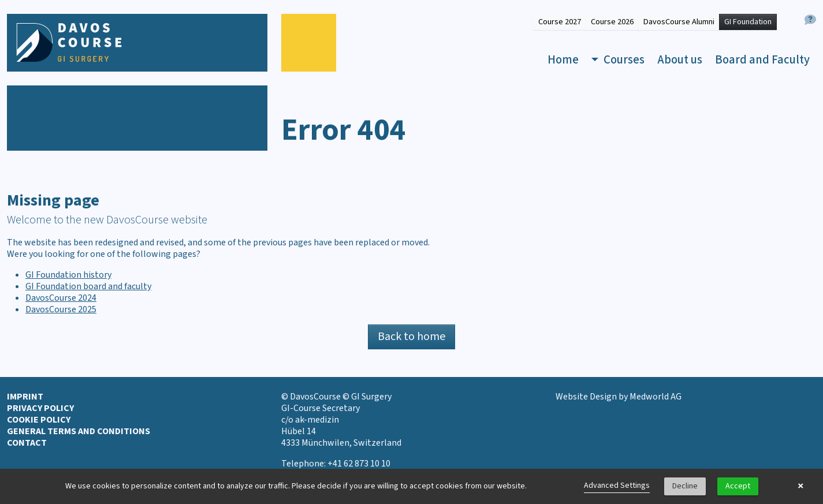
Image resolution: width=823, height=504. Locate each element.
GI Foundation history (68, 275)
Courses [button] (623, 60)
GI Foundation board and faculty (88, 286)
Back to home (411, 337)
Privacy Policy (40, 408)
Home (563, 60)
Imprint (25, 397)
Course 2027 (560, 22)
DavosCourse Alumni (679, 22)
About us (680, 60)
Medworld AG (656, 397)
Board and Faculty (762, 60)
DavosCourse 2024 (61, 298)
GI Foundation (748, 22)
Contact (27, 443)
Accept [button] (738, 486)
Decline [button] (685, 486)
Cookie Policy (39, 420)
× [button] (801, 486)
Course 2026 (612, 22)
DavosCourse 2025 (61, 309)
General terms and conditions (79, 431)
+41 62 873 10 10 (359, 464)
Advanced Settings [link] (617, 486)
